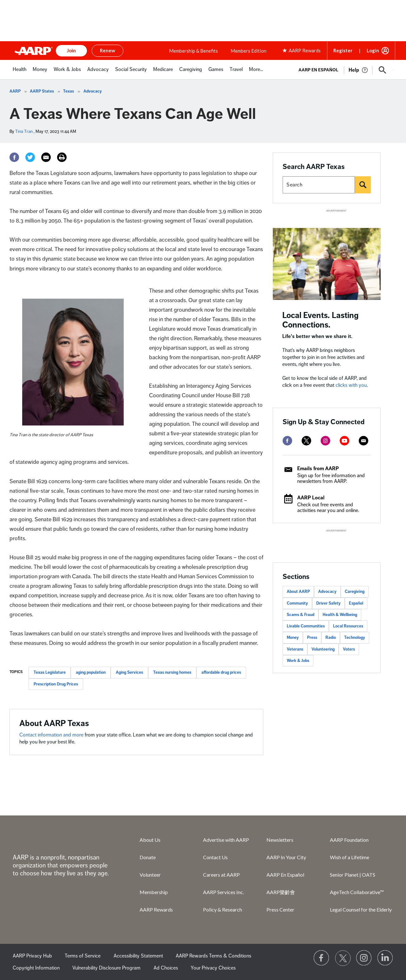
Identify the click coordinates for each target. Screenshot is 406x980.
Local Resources (348, 626)
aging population (91, 672)
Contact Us (215, 857)
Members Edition (249, 51)
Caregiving (355, 592)
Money (293, 638)
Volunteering (323, 649)
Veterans (295, 649)
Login (373, 50)
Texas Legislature (50, 672)
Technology (355, 638)
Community (297, 603)
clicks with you (351, 385)
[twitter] (306, 441)
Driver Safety (328, 603)
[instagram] (325, 441)
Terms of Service (83, 956)
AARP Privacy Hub (32, 956)
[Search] (363, 185)
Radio (331, 638)
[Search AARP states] (319, 185)
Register (343, 50)
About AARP (298, 592)
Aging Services (129, 672)
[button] (383, 70)
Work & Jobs (298, 661)
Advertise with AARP (226, 840)
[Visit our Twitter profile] (343, 958)
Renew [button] (108, 50)
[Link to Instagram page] (364, 958)
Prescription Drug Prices (56, 684)
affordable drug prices (221, 672)
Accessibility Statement (138, 956)
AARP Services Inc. (223, 892)
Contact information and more (52, 735)
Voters (349, 649)
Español (356, 603)
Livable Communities (306, 626)
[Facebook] (14, 157)
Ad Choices (166, 968)
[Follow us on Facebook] (322, 958)
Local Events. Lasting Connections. (321, 320)
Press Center (280, 909)
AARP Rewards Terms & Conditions (213, 956)
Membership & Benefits (193, 51)
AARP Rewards (156, 909)
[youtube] (344, 441)
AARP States (42, 91)
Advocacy (93, 91)
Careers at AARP (221, 875)
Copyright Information (36, 968)
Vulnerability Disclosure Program (106, 968)
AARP (15, 91)
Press (312, 638)
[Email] (46, 157)
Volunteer (150, 875)
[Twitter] (30, 157)
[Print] (62, 157)
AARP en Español (318, 70)
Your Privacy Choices (213, 968)
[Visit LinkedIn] (385, 958)
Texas (69, 91)
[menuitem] (20, 73)
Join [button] (71, 50)
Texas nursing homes (172, 672)
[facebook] (287, 441)
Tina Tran (24, 131)
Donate (148, 857)
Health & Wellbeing (340, 615)
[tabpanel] (343, 69)
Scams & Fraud (301, 615)
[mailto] (363, 441)
